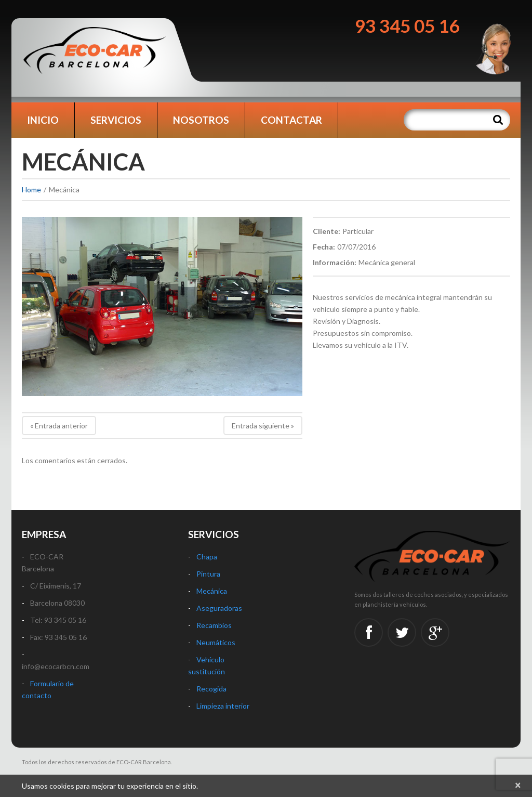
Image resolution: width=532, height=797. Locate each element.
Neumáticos (216, 642)
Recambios (214, 625)
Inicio (43, 120)
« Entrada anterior (59, 426)
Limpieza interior (223, 706)
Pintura (208, 574)
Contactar (291, 120)
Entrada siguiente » (263, 426)
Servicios (116, 120)
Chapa (207, 557)
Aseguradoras (219, 608)
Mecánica (212, 591)
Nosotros (201, 120)
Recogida (211, 689)
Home (31, 190)
